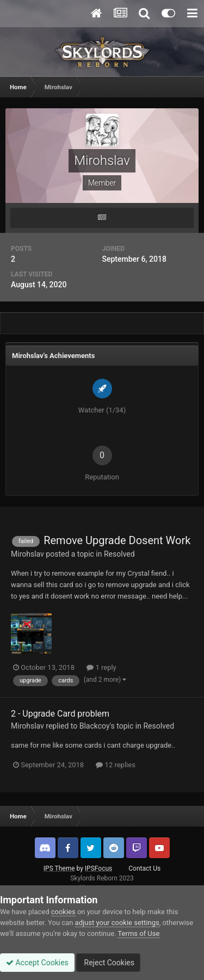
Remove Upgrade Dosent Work (117, 540)
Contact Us (144, 868)
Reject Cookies (108, 963)
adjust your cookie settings (117, 923)
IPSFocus (98, 868)
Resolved (119, 554)
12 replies (115, 765)
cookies (63, 912)
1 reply (101, 667)
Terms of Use (138, 933)
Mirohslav (27, 554)
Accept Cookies (37, 963)
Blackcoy (95, 726)
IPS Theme (59, 868)
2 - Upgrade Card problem (60, 714)
